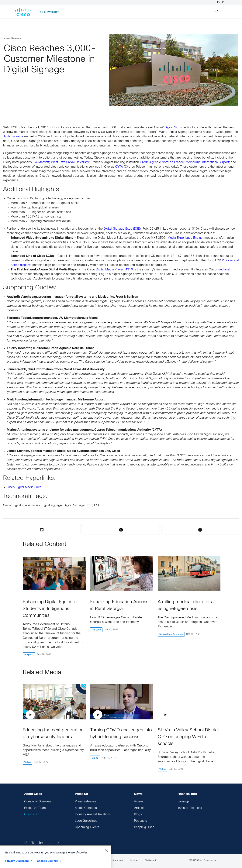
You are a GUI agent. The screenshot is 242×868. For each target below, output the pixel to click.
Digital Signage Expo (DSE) (122, 229)
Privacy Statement (17, 861)
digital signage (13, 137)
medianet (224, 270)
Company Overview (38, 802)
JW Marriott (41, 162)
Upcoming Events (87, 827)
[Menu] (224, 12)
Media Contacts (86, 808)
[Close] (106, 850)
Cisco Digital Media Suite (24, 487)
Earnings (183, 802)
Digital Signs (173, 127)
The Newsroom (49, 12)
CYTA (119, 167)
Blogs (138, 814)
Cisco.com (32, 814)
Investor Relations (190, 808)
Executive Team (35, 808)
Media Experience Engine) (185, 238)
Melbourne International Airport (207, 162)
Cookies (134, 861)
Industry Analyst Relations (93, 814)
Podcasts (140, 821)
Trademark (151, 861)
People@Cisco (144, 827)
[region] (56, 857)
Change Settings (48, 861)
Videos (139, 802)
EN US (221, 2)
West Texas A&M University (70, 162)
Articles (139, 808)
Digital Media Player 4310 (114, 270)
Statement (118, 861)
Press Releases (85, 802)
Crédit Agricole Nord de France (162, 162)
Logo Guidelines (86, 821)
